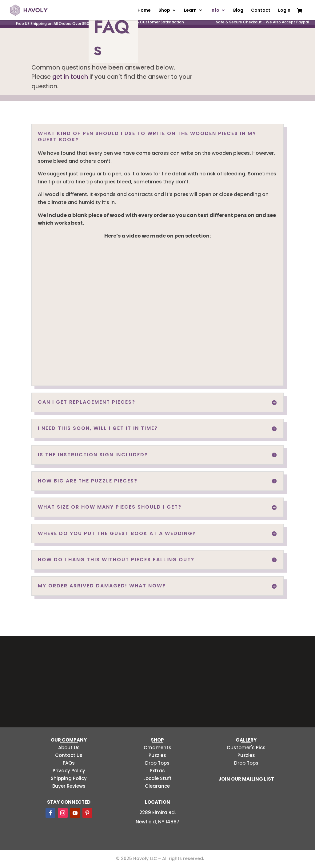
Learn (190, 11)
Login (284, 11)
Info (215, 11)
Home (144, 11)
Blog (238, 11)
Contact (261, 11)
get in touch (70, 77)
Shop (164, 11)
